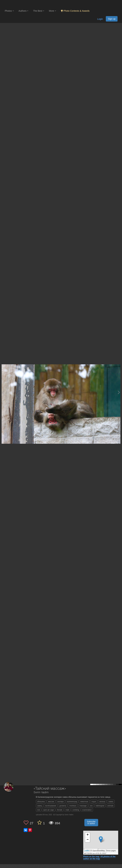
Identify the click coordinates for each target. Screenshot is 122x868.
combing (76, 810)
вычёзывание (51, 806)
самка (111, 802)
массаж (51, 802)
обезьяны (41, 802)
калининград (72, 802)
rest (39, 810)
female (60, 810)
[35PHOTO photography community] (17, 4)
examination (87, 810)
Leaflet (87, 851)
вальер (102, 802)
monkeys (73, 806)
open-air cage (49, 810)
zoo (91, 806)
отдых (94, 802)
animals (110, 806)
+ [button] (88, 835)
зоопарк (61, 802)
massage (83, 806)
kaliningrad (100, 806)
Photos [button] (9, 11)
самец (40, 806)
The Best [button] (39, 11)
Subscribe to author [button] (91, 823)
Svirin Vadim (41, 793)
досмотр (63, 806)
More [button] (53, 11)
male (67, 810)
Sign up (112, 19)
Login (100, 19)
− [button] (88, 840)
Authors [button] (24, 11)
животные (84, 802)
